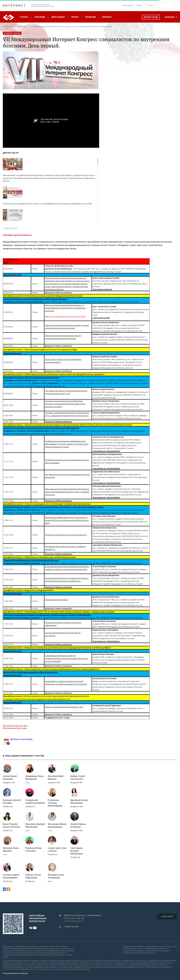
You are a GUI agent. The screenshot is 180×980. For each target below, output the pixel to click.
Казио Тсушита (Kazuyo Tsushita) (12, 825)
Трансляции (40, 17)
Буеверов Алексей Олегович (12, 801)
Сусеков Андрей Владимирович (11, 876)
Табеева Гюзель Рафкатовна (33, 876)
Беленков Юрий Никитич (56, 777)
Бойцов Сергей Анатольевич (78, 777)
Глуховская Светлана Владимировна (55, 803)
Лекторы (75, 17)
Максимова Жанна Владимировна (57, 825)
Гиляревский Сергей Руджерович (35, 801)
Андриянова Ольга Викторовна (34, 777)
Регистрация (127, 5)
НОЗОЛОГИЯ (170, 17)
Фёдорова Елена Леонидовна (56, 876)
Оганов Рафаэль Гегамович (78, 825)
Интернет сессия (151, 17)
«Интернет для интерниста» (17, 235)
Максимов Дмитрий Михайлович (35, 825)
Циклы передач (58, 17)
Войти (139, 5)
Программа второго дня (15, 728)
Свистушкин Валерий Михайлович (76, 851)
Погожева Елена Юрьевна (11, 849)
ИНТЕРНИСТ (15, 5)
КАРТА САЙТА (167, 916)
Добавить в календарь (18, 739)
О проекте (24, 17)
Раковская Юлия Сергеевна (33, 849)
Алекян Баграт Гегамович (10, 777)
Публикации (90, 17)
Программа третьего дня (15, 726)
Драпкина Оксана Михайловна (79, 801)
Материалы (107, 17)
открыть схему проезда (74, 921)
